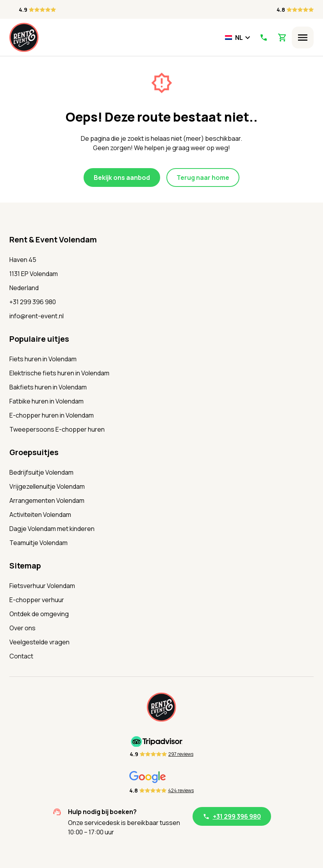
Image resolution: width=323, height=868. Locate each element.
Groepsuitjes (34, 452)
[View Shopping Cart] (282, 38)
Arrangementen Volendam (47, 500)
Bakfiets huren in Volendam (48, 387)
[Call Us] (263, 38)
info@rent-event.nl (37, 316)
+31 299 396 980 (33, 302)
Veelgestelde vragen (39, 642)
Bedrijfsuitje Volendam (41, 472)
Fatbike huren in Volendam (46, 401)
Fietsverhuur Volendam (42, 586)
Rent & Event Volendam (53, 239)
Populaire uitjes (39, 339)
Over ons (22, 628)
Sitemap (25, 566)
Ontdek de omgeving (39, 614)
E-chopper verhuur (37, 600)
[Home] (24, 37)
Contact (21, 656)
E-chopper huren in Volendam (52, 415)
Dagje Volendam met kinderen (52, 529)
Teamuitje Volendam (38, 543)
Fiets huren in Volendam (43, 359)
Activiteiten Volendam (40, 515)
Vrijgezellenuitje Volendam (47, 486)
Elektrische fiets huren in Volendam (59, 373)
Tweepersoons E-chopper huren (57, 429)
